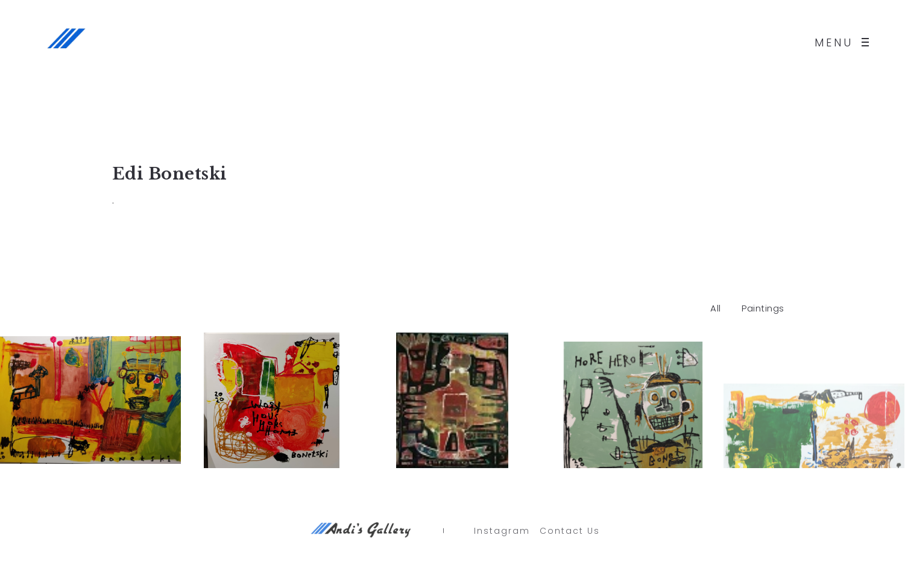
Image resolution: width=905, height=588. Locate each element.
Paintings (763, 308)
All (716, 308)
